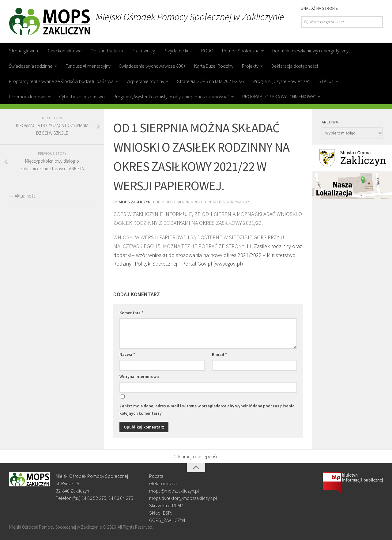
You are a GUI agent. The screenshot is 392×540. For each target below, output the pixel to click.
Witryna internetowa (139, 376)
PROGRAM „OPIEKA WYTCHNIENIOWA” (279, 96)
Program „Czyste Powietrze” (282, 81)
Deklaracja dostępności (295, 66)
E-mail (219, 354)
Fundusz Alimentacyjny (88, 66)
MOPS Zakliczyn (135, 202)
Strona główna (23, 51)
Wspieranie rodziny (145, 81)
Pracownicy (143, 51)
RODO (207, 51)
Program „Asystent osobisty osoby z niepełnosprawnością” (171, 96)
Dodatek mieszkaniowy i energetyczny (310, 51)
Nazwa (127, 354)
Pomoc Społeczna (241, 51)
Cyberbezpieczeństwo (82, 96)
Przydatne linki (178, 51)
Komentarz (131, 313)
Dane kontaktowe (64, 51)
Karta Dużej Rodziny (214, 66)
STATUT (326, 81)
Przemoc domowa (28, 96)
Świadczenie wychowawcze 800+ (152, 66)
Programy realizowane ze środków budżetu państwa (61, 81)
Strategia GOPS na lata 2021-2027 (211, 81)
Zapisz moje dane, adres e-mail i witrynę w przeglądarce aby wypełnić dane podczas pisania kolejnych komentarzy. (207, 410)
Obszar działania (107, 51)
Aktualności (26, 196)
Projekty (250, 66)
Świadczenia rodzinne (31, 66)
